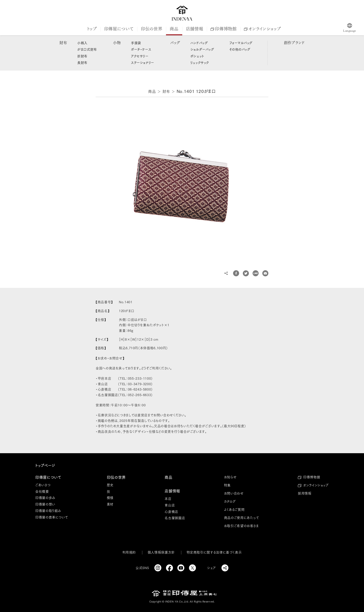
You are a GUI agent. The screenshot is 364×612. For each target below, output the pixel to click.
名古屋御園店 (175, 518)
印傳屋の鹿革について (52, 517)
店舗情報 (195, 29)
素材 (110, 504)
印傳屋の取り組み (48, 511)
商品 (174, 29)
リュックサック (200, 63)
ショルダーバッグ (202, 49)
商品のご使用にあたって (242, 518)
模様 (110, 498)
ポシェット (197, 56)
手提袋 (136, 43)
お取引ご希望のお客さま (241, 526)
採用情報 (305, 493)
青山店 (170, 505)
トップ (92, 29)
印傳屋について (119, 29)
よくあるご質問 (234, 510)
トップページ (45, 466)
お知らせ (230, 477)
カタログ (230, 501)
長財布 (82, 63)
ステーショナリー (142, 63)
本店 (168, 499)
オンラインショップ (262, 29)
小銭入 (82, 43)
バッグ (175, 43)
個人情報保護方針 (161, 552)
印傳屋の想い (45, 504)
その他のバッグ (240, 49)
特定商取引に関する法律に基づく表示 (214, 552)
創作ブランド (294, 43)
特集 (227, 485)
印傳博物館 (224, 29)
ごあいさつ (43, 485)
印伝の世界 (152, 29)
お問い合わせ (234, 493)
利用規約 (129, 552)
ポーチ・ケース (141, 49)
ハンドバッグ (199, 43)
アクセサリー (140, 56)
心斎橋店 (171, 512)
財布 (63, 43)
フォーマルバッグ (241, 43)
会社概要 (42, 492)
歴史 (110, 485)
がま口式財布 (87, 49)
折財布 (82, 56)
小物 (117, 43)
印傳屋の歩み (45, 498)
